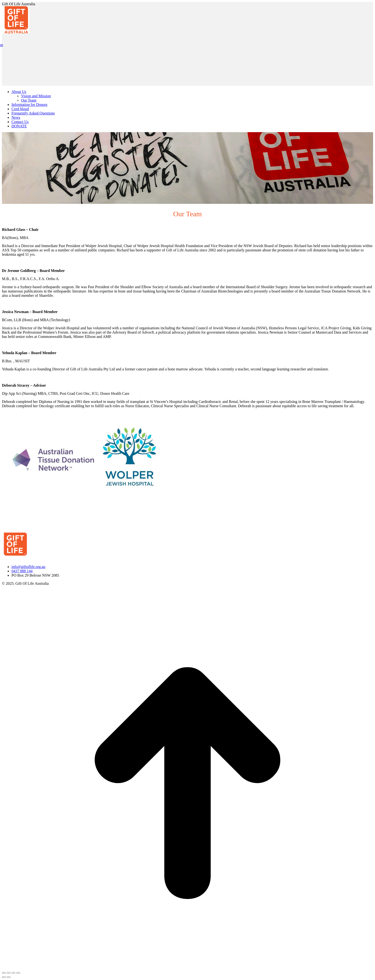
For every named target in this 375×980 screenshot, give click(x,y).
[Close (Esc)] (4, 973)
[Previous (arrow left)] (4, 977)
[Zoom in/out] (18, 973)
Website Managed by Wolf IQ (25, 592)
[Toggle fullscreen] (13, 973)
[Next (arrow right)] (9, 977)
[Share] (9, 973)
